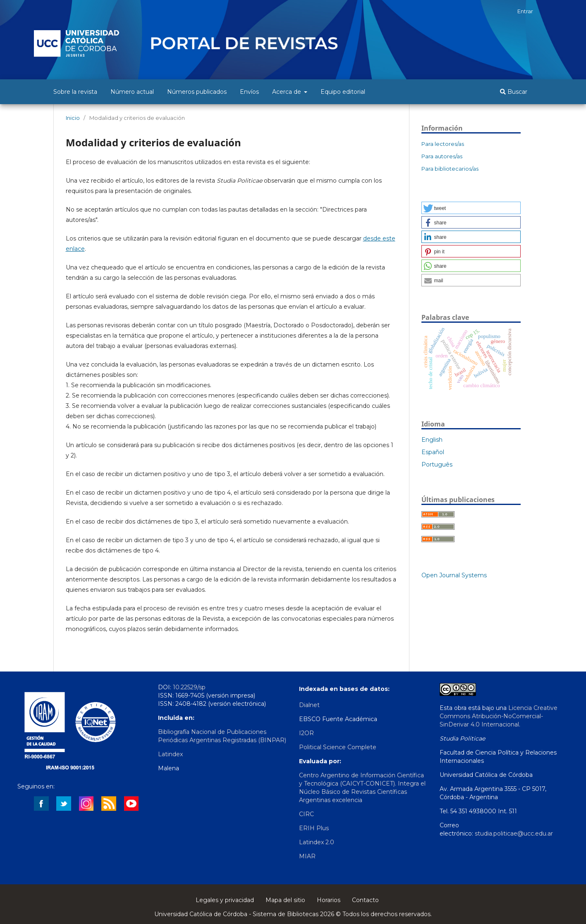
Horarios (329, 900)
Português (437, 464)
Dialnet (309, 705)
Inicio (73, 118)
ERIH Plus (314, 828)
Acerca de (287, 92)
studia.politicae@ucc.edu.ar (514, 834)
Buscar (514, 92)
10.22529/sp (189, 687)
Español (433, 452)
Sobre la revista (75, 92)
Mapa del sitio (285, 900)
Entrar (525, 11)
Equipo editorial (343, 92)
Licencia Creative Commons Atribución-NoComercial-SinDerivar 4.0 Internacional (499, 716)
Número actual (132, 92)
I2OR (306, 733)
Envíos (249, 92)
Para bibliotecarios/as (450, 169)
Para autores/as (442, 156)
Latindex (170, 754)
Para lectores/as (443, 144)
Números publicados (197, 92)
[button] (471, 208)
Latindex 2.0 (317, 842)
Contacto (365, 900)
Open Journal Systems (454, 575)
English (432, 440)
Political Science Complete (338, 747)
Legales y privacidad (225, 900)
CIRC (306, 814)
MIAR (307, 856)
